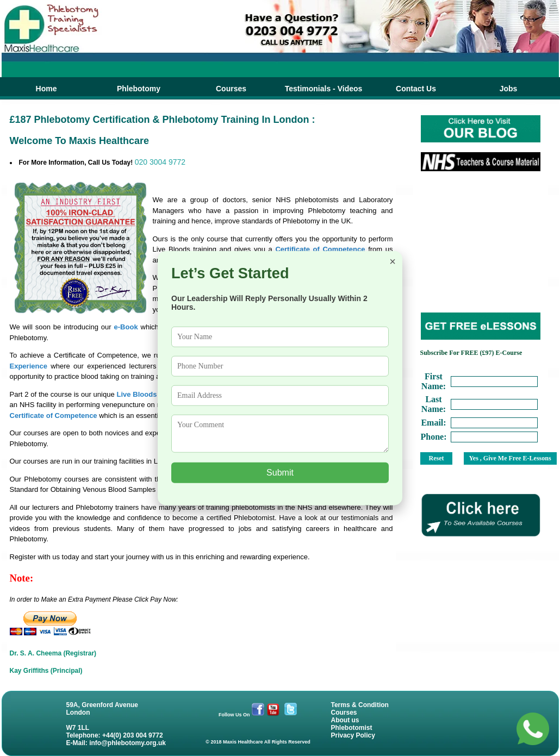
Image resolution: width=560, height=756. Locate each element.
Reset (437, 458)
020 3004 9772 (160, 162)
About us (345, 720)
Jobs (509, 89)
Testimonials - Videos (324, 89)
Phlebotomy (139, 89)
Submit (280, 473)
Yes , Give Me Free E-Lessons (510, 458)
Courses (231, 89)
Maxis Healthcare (243, 742)
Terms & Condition (360, 705)
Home (46, 89)
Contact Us (416, 89)
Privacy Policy (353, 735)
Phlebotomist (352, 728)
